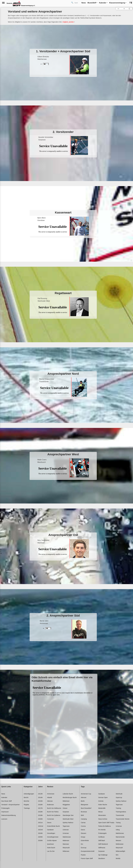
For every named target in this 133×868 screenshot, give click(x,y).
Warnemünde (120, 837)
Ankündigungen (29, 794)
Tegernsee (66, 826)
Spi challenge (103, 855)
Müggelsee (66, 805)
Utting (118, 830)
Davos (49, 823)
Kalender (4, 797)
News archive (103, 819)
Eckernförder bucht (53, 826)
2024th (40, 833)
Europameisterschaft (88, 851)
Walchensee (67, 837)
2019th (40, 815)
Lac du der (51, 851)
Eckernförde (85, 841)
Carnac (83, 823)
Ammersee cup (86, 794)
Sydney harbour (68, 823)
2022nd (41, 826)
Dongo (83, 837)
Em (82, 844)
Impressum (5, 812)
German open (103, 797)
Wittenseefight (120, 851)
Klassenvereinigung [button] (117, 3)
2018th (40, 812)
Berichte (26, 801)
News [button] (84, 3)
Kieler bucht (51, 848)
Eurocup (84, 848)
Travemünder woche (123, 819)
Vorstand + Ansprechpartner (10, 805)
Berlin (83, 801)
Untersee (66, 830)
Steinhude (119, 794)
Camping (84, 819)
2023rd (40, 830)
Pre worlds (102, 830)
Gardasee (50, 830)
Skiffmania (102, 848)
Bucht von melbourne (54, 808)
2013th (40, 794)
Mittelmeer (66, 801)
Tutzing (118, 823)
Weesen (118, 841)
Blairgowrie (84, 805)
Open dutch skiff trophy (106, 823)
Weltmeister (120, 844)
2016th (40, 805)
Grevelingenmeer (53, 837)
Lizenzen (4, 819)
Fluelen (83, 855)
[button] (131, 3)
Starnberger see (68, 815)
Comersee (51, 819)
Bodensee (50, 805)
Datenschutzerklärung (9, 815)
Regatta (26, 805)
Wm (117, 855)
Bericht (26, 797)
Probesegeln (6, 808)
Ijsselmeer (50, 844)
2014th (40, 797)
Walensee (66, 841)
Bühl (82, 815)
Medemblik (102, 808)
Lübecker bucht (68, 794)
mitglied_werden (68, 22)
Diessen (84, 833)
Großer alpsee (52, 841)
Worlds (118, 858)
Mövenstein (102, 815)
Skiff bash (102, 841)
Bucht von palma (53, 812)
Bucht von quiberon (54, 815)
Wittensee (66, 851)
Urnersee (66, 833)
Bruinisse (84, 812)
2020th (40, 819)
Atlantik (50, 797)
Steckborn (102, 858)
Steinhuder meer (68, 819)
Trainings (27, 808)
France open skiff (87, 858)
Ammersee (51, 794)
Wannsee (66, 844)
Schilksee (101, 837)
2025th (40, 837)
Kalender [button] (103, 3)
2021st (40, 823)
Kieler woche (103, 805)
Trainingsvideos (121, 812)
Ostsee (65, 808)
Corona (83, 826)
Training (118, 808)
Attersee (50, 801)
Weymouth (66, 848)
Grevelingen (51, 833)
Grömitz (101, 801)
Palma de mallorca (104, 826)
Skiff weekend (103, 844)
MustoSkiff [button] (92, 3)
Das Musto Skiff (7, 801)
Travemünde (120, 815)
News (3, 794)
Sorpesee (66, 812)
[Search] (77, 3)
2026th (40, 841)
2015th (40, 801)
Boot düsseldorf (86, 808)
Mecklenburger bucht (70, 797)
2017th (40, 808)
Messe (100, 812)
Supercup (119, 797)
